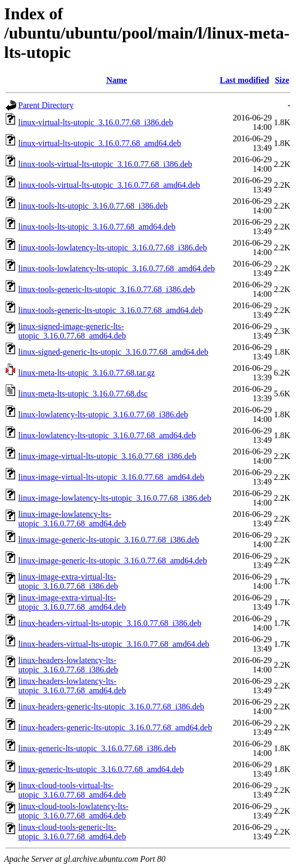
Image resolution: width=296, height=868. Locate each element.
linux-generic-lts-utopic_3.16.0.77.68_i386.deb (97, 748)
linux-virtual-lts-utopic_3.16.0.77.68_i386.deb (96, 122)
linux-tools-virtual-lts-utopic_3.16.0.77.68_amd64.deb (109, 185)
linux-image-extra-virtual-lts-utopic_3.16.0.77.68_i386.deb (68, 581)
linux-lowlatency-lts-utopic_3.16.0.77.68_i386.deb (103, 414)
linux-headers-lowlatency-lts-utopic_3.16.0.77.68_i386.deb (68, 665)
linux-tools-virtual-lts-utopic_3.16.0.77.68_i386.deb (105, 164)
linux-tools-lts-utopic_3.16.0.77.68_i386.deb (93, 206)
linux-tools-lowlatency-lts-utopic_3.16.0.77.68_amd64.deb (116, 268)
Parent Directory (46, 105)
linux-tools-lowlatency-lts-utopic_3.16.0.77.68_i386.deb (113, 248)
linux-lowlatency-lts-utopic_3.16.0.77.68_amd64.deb (107, 435)
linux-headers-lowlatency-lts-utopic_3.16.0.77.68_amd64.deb (72, 686)
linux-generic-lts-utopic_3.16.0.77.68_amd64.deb (101, 769)
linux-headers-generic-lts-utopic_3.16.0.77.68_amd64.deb (115, 727)
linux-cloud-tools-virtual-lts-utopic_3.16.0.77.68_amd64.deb (72, 790)
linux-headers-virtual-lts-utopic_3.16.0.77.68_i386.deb (110, 623)
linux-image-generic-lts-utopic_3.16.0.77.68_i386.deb (109, 540)
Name (117, 80)
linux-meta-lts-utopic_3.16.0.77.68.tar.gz (87, 373)
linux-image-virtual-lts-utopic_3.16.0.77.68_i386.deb (107, 456)
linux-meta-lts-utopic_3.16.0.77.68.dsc (83, 394)
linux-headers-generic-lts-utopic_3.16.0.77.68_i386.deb (111, 707)
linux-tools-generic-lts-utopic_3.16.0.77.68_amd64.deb (110, 310)
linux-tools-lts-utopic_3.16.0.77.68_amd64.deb (97, 227)
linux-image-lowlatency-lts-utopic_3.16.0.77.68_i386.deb (115, 498)
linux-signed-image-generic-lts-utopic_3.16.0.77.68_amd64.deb (72, 331)
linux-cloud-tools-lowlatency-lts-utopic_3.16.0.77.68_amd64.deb (73, 811)
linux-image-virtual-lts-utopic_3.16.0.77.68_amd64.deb (111, 477)
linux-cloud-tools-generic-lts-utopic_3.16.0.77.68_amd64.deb (72, 832)
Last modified (245, 80)
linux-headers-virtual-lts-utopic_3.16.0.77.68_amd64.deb (114, 644)
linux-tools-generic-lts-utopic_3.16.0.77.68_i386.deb (107, 289)
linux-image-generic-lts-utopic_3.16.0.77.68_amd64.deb (113, 560)
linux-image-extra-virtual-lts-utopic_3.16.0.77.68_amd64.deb (72, 602)
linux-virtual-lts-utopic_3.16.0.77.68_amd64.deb (100, 143)
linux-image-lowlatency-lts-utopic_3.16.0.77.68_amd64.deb (72, 519)
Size (282, 80)
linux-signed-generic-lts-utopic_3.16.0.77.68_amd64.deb (113, 352)
